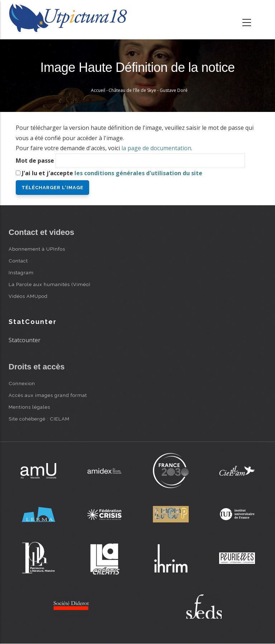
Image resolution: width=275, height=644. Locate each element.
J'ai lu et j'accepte (112, 173)
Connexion (22, 383)
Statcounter (25, 340)
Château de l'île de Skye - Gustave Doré (148, 90)
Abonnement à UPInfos (37, 249)
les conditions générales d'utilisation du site (138, 173)
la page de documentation (156, 148)
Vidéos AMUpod (28, 296)
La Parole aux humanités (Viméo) (50, 284)
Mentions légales (29, 407)
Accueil (98, 90)
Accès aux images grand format (48, 395)
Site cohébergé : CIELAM (39, 419)
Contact (18, 261)
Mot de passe (35, 161)
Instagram (21, 272)
